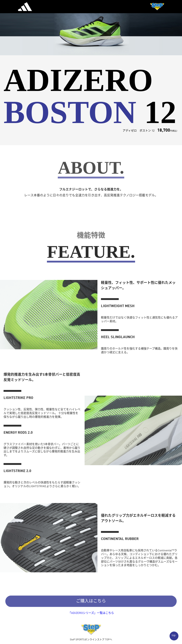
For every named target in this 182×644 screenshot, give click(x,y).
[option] (91, 28)
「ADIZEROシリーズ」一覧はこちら (91, 613)
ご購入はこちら (91, 603)
